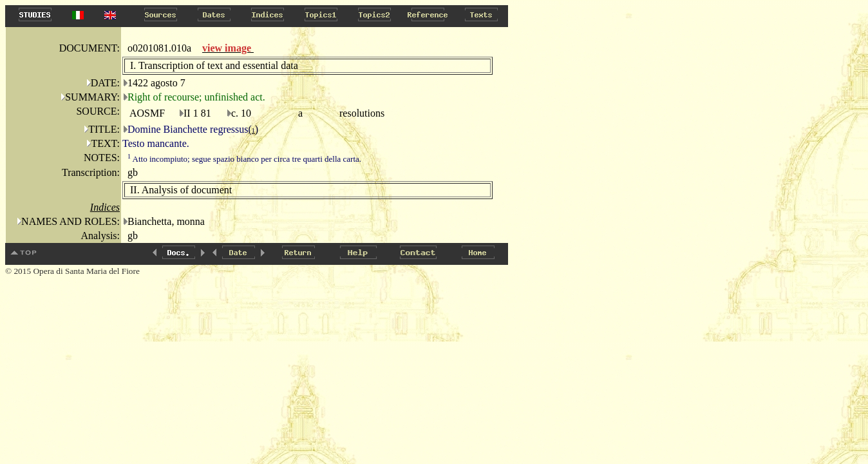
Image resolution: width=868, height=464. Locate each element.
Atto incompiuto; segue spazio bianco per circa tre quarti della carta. (244, 159)
